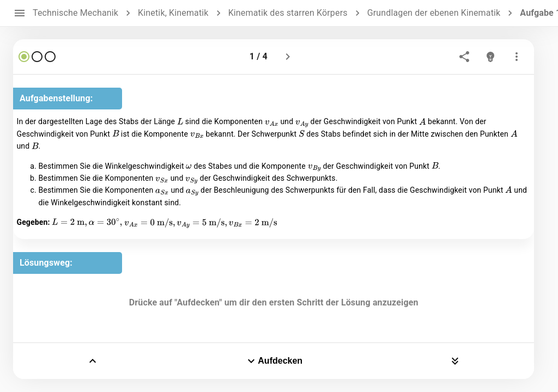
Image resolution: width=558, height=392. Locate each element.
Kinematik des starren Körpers (288, 13)
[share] (464, 57)
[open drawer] (20, 13)
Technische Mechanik (75, 13)
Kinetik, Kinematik (173, 13)
